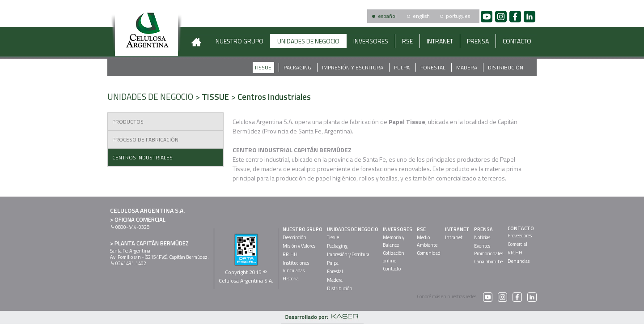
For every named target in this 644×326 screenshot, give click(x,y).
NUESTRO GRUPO (239, 41)
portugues (458, 16)
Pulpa (402, 67)
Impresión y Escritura (353, 67)
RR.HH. (291, 254)
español (387, 16)
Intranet (454, 237)
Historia (291, 279)
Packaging (298, 67)
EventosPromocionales (489, 250)
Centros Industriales (142, 157)
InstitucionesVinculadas (296, 267)
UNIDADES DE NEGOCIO (308, 41)
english (421, 16)
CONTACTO (517, 41)
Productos (128, 122)
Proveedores (520, 236)
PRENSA (478, 41)
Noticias (482, 237)
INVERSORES (371, 41)
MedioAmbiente (427, 241)
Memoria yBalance (394, 241)
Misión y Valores (299, 246)
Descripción (294, 237)
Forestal (434, 67)
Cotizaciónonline (394, 257)
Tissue (263, 67)
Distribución (506, 67)
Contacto (392, 269)
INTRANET (440, 41)
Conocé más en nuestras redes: (455, 296)
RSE (407, 41)
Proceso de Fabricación (145, 139)
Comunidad (429, 253)
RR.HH (515, 253)
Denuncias (519, 261)
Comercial (517, 244)
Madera (467, 67)
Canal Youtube (488, 262)
